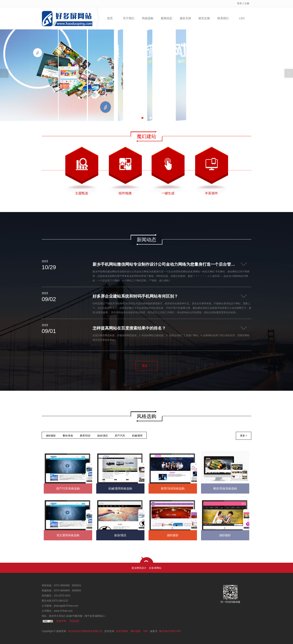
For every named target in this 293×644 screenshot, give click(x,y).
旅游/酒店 (102, 436)
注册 (247, 3)
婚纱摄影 (51, 436)
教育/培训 (85, 436)
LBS (242, 18)
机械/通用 (137, 436)
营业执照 (74, 621)
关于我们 (129, 18)
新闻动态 (166, 18)
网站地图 (136, 631)
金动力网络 (122, 631)
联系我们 (223, 18)
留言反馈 (204, 18)
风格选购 (148, 18)
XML (146, 631)
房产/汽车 (120, 436)
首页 (110, 18)
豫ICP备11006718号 (170, 631)
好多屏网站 (155, 568)
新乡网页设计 (139, 568)
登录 (239, 3)
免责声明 (61, 621)
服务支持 (185, 18)
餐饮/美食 (68, 436)
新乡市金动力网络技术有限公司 (85, 631)
